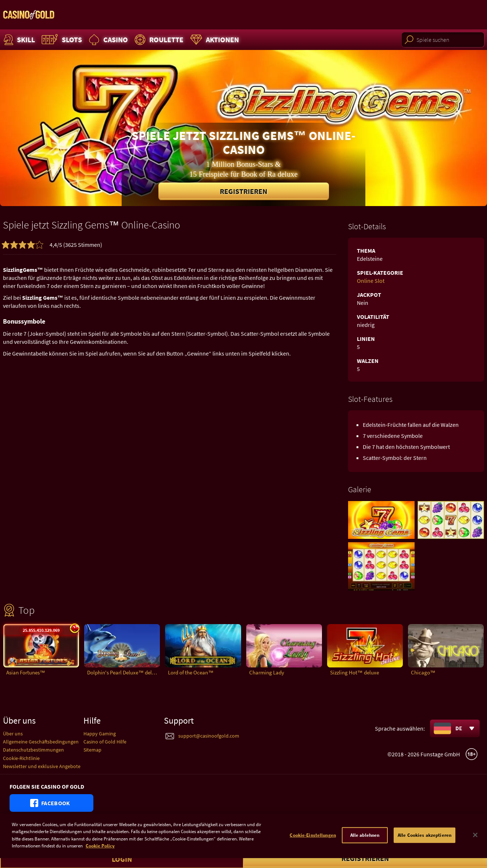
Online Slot (371, 281)
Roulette (158, 40)
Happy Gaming (100, 734)
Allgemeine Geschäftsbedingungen (41, 742)
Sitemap (92, 750)
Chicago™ (423, 672)
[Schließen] (475, 842)
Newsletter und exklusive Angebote (42, 766)
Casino (107, 40)
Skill (18, 40)
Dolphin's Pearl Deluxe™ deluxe (123, 672)
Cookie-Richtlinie (21, 758)
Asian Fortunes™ (26, 672)
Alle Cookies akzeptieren (425, 842)
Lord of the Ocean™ (191, 672)
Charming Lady (267, 672)
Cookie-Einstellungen (313, 842)
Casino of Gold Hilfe (105, 742)
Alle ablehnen (365, 842)
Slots (61, 40)
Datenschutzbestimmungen (33, 750)
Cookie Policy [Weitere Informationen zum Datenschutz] (100, 853)
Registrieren (243, 191)
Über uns (13, 734)
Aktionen (214, 40)
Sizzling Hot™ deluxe (354, 672)
